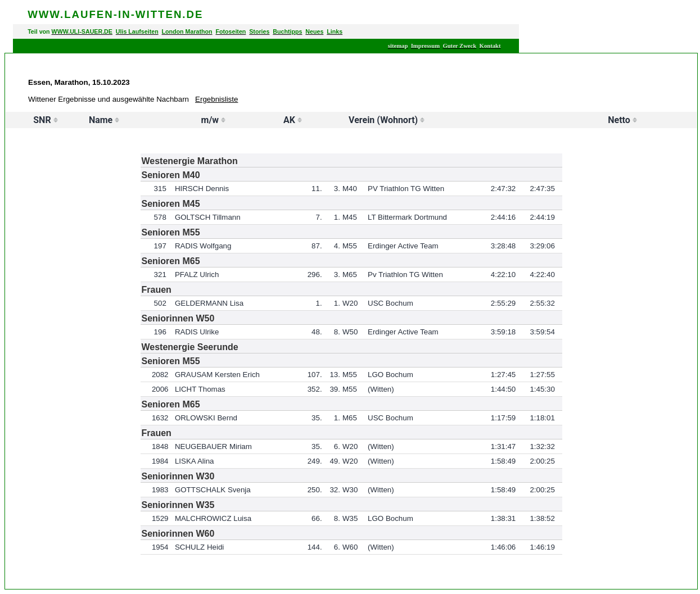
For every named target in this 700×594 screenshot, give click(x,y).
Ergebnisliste (216, 99)
